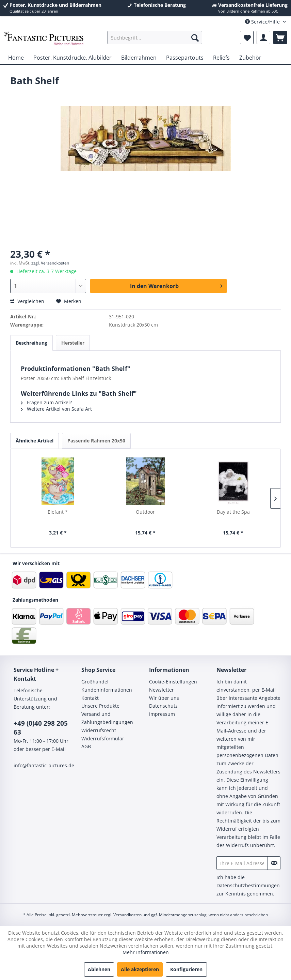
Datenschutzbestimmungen (248, 885)
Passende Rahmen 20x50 (96, 441)
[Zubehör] (250, 58)
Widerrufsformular (103, 738)
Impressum (162, 714)
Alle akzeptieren (140, 969)
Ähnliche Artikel (35, 441)
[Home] (16, 58)
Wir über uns (164, 698)
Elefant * (58, 512)
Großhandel (95, 682)
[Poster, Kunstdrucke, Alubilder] (72, 58)
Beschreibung (31, 343)
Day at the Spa (233, 512)
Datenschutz (163, 706)
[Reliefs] (221, 58)
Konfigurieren (186, 969)
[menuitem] (155, 37)
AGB (86, 746)
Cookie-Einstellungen (173, 682)
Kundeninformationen (107, 690)
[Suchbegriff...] (155, 37)
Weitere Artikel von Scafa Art (56, 409)
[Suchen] (195, 37)
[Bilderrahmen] (139, 58)
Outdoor (145, 512)
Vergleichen (27, 301)
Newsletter (161, 690)
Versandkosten (127, 915)
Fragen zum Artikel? (46, 402)
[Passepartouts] (185, 58)
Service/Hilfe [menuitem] (263, 22)
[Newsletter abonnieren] (274, 863)
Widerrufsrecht (99, 730)
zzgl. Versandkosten (50, 263)
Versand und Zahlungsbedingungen (107, 718)
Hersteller (73, 343)
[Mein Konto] (263, 37)
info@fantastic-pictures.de (44, 765)
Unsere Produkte (100, 706)
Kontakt (90, 698)
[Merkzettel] (247, 37)
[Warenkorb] (280, 37)
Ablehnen (99, 969)
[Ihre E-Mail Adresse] (242, 863)
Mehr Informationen (146, 952)
